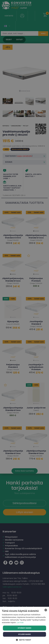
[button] (24, 640)
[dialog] (24, 322)
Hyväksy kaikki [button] (25, 628)
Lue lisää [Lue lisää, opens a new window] (20, 623)
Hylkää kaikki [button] (24, 634)
